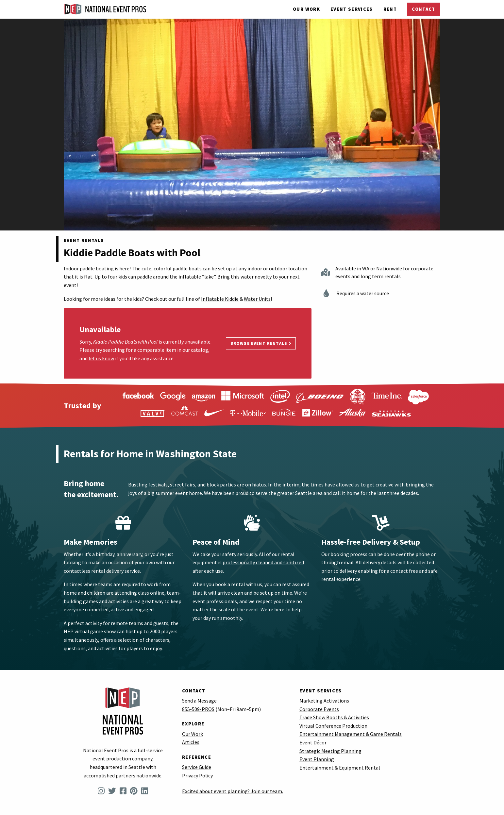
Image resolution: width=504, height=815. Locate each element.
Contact (423, 9)
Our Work (306, 9)
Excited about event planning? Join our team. (233, 791)
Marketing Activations (324, 701)
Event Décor (313, 742)
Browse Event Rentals (261, 343)
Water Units (257, 299)
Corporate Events (319, 709)
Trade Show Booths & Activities (334, 717)
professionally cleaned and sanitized (263, 562)
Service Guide (197, 767)
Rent (390, 9)
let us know (101, 358)
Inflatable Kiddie (220, 299)
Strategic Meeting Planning (330, 751)
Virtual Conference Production (333, 726)
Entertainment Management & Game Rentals (351, 734)
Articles (191, 742)
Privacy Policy (197, 775)
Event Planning (317, 759)
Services (352, 9)
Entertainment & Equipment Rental (340, 768)
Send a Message (199, 701)
